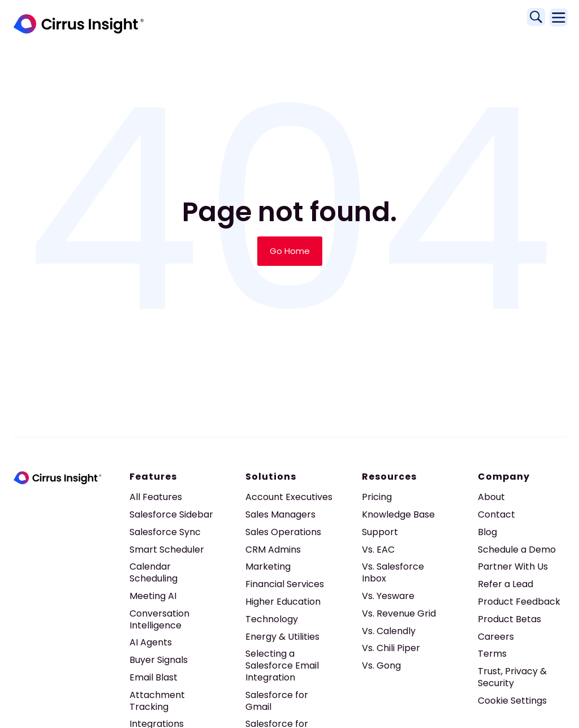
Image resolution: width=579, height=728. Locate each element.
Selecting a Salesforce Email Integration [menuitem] (282, 665)
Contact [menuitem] (496, 514)
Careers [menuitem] (496, 637)
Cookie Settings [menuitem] (512, 701)
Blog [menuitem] (487, 532)
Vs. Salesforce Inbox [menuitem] (393, 572)
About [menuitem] (491, 497)
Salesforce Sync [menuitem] (165, 532)
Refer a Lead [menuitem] (505, 584)
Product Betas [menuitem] (509, 619)
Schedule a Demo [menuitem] (517, 550)
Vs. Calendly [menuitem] (389, 631)
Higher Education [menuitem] (283, 602)
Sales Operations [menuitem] (283, 532)
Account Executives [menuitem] (289, 497)
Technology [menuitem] (272, 619)
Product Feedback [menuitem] (519, 602)
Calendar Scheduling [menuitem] (154, 572)
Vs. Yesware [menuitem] (388, 596)
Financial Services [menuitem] (285, 584)
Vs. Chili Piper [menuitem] (391, 648)
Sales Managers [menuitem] (280, 514)
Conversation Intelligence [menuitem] (159, 619)
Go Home (290, 251)
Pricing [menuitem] (377, 497)
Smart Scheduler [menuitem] (167, 550)
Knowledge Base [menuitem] (398, 514)
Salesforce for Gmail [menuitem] (277, 701)
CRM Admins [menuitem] (273, 550)
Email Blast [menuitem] (154, 677)
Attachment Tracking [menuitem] (157, 701)
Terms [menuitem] (492, 654)
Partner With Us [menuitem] (513, 567)
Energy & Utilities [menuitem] (282, 637)
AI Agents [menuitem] (151, 642)
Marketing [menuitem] (268, 567)
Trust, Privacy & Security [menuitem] (512, 677)
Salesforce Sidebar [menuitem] (171, 514)
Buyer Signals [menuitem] (159, 660)
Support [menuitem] (380, 532)
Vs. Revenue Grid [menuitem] (399, 613)
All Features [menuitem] (156, 497)
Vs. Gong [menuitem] (381, 665)
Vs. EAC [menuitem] (378, 550)
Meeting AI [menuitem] (153, 596)
